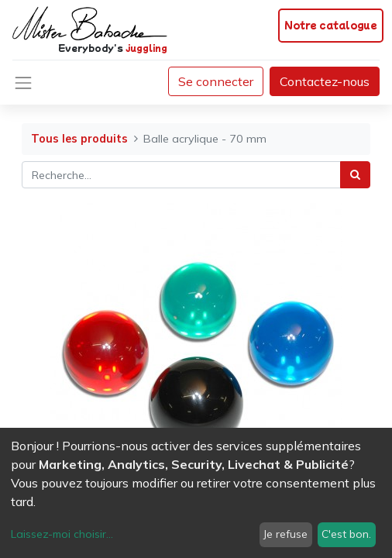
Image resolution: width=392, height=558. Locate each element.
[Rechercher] (355, 175)
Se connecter (216, 81)
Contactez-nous (325, 81)
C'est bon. (346, 534)
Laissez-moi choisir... (62, 534)
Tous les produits (79, 139)
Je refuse (285, 534)
